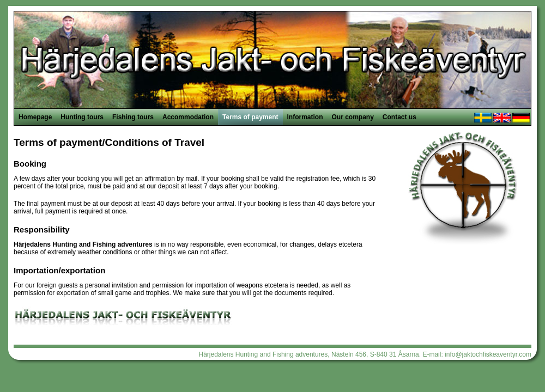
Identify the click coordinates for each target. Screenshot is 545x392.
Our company (353, 117)
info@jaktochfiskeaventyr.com (488, 354)
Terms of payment (250, 117)
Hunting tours (82, 117)
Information (305, 117)
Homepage (35, 117)
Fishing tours (133, 117)
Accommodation (188, 117)
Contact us (399, 117)
